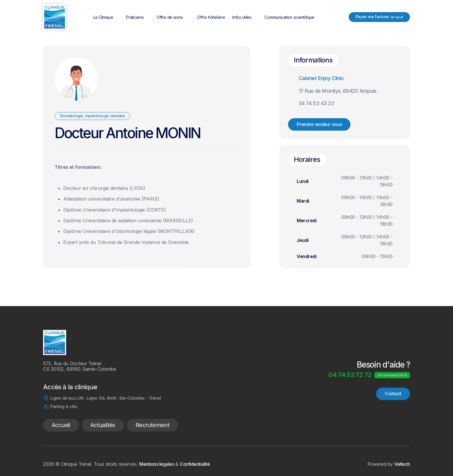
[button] (107, 17)
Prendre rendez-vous (319, 124)
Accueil (61, 445)
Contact (393, 414)
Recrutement (152, 445)
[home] (55, 17)
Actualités (103, 445)
